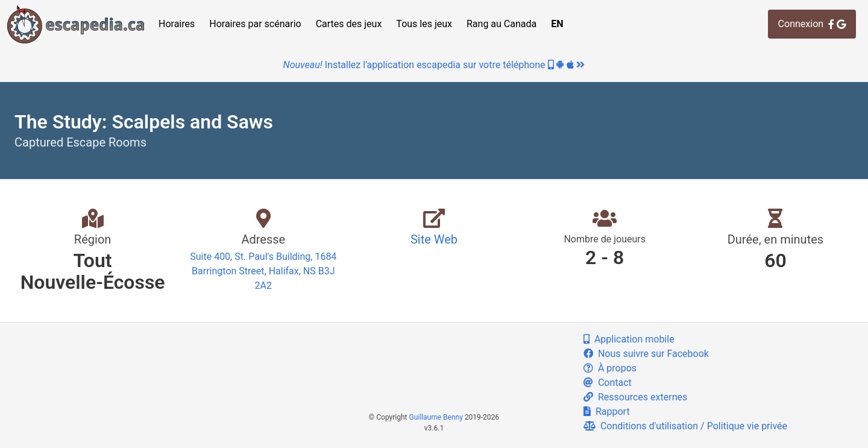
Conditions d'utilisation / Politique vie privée (685, 426)
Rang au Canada (502, 24)
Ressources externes (635, 397)
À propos (610, 368)
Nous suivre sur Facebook (646, 354)
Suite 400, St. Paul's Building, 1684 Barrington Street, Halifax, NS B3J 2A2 (263, 271)
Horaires (177, 24)
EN (557, 24)
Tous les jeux (424, 24)
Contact (608, 383)
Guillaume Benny (436, 417)
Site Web (434, 239)
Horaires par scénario (255, 24)
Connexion (812, 24)
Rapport (607, 412)
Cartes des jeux (349, 24)
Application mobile (629, 339)
